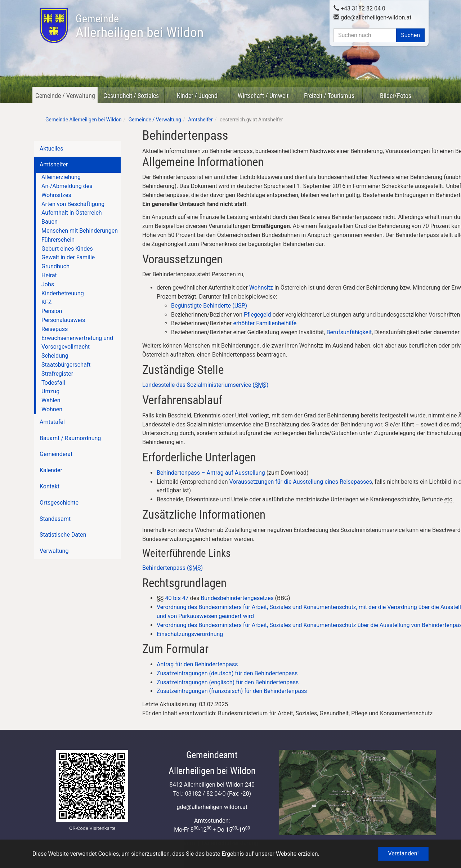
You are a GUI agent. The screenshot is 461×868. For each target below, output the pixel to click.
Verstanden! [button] (403, 853)
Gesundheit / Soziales (131, 96)
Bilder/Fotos (396, 96)
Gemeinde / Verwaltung (65, 96)
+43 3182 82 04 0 (359, 8)
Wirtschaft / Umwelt (263, 96)
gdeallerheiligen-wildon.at (373, 17)
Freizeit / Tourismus (329, 96)
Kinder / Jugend (197, 96)
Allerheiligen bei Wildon (140, 26)
